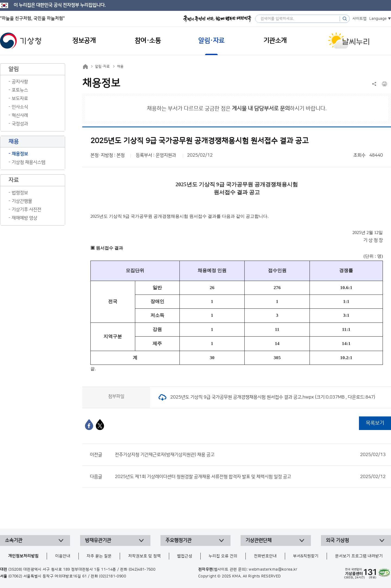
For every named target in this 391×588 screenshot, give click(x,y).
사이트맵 (360, 19)
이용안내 (63, 556)
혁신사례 (20, 115)
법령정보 (20, 193)
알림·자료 (102, 67)
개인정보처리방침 (23, 556)
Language (378, 19)
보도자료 (20, 99)
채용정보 (20, 154)
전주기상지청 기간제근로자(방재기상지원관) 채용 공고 (250, 455)
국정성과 (20, 124)
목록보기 (375, 423)
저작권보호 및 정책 (144, 556)
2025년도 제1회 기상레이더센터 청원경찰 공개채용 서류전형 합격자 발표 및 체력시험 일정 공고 (250, 477)
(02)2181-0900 (113, 576)
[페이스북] (89, 425)
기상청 (21, 41)
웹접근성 (185, 556)
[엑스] (100, 425)
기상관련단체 (258, 540)
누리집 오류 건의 (223, 556)
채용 (120, 67)
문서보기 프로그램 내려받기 (359, 556)
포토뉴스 (20, 90)
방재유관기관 (98, 540)
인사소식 (20, 107)
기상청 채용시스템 (29, 162)
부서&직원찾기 (306, 556)
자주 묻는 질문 (99, 556)
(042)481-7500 (142, 570)
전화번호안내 (265, 556)
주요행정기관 (178, 540)
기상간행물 (22, 201)
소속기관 (14, 540)
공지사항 (20, 82)
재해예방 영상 (24, 218)
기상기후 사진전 (26, 210)
